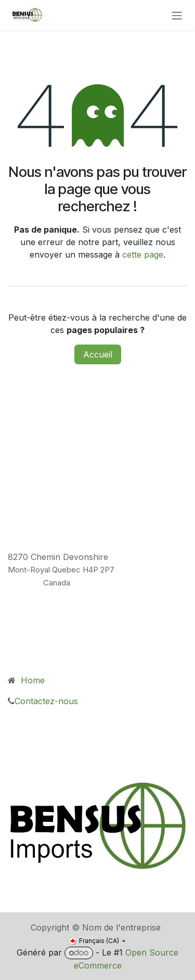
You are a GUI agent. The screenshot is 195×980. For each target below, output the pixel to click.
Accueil (98, 354)
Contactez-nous (49, 701)
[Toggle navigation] (177, 15)
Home (31, 680)
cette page (143, 254)
